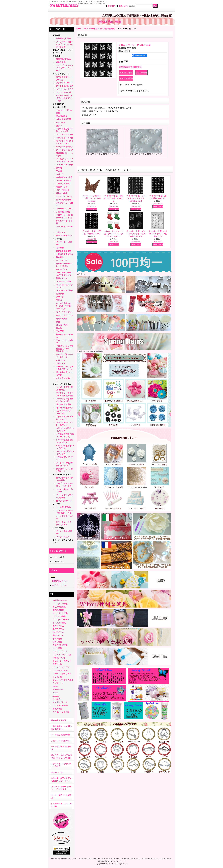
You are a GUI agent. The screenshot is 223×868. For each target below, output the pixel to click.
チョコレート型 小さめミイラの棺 (114, 198)
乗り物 (59, 168)
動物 (58, 322)
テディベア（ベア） (65, 196)
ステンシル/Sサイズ (64, 83)
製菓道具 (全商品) (64, 59)
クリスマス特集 (59, 607)
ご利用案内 (112, 6)
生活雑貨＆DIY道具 (64, 177)
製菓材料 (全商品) (64, 38)
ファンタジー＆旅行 (65, 165)
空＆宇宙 (60, 331)
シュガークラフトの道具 (63, 680)
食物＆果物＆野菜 (64, 119)
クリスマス (61, 232)
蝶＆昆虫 (60, 257)
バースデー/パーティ (61, 667)
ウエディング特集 (60, 645)
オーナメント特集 (60, 613)
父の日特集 (57, 642)
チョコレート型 (59, 107)
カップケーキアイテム (62, 475)
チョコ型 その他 (63, 212)
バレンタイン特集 (60, 604)
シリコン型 (57, 677)
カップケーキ (58, 683)
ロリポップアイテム (61, 671)
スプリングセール (60, 702)
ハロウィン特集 (59, 616)
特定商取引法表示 (59, 720)
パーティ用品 (58, 528)
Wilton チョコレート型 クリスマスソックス (114, 234)
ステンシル (57, 664)
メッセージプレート (65, 209)
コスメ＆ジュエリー (65, 135)
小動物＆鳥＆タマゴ (65, 254)
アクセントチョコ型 (61, 712)
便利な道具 (61, 62)
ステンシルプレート (61, 74)
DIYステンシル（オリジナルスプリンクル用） (65, 98)
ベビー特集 (57, 648)
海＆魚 (59, 328)
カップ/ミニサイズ (64, 501)
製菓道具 (56, 56)
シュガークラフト (60, 651)
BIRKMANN (58, 690)
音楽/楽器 (60, 294)
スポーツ (60, 174)
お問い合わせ (123, 6)
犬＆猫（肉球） (63, 325)
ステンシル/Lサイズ (64, 89)
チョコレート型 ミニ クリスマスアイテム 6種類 (137, 198)
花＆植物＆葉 (62, 116)
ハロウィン (61, 360)
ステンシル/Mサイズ (65, 86)
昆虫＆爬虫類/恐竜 (64, 200)
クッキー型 (58, 239)
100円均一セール (60, 600)
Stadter (55, 686)
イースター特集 (59, 623)
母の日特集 (57, 639)
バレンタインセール (61, 620)
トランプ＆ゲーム (64, 184)
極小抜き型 (57, 709)
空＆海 (59, 171)
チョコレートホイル (65, 236)
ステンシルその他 (64, 92)
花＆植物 (60, 248)
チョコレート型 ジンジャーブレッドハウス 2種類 (137, 234)
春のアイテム (58, 626)
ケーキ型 (56, 504)
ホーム (79, 29)
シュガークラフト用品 (62, 384)
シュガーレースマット (62, 661)
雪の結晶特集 (58, 610)
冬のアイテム (58, 635)
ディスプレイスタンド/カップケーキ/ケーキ (65, 68)
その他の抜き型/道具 (65, 408)
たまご (59, 126)
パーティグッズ (63, 537)
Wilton (55, 693)
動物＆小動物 (62, 193)
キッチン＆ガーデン (65, 147)
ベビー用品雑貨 (63, 190)
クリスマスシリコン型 (62, 655)
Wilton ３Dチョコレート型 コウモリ (92, 198)
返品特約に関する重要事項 (130, 67)
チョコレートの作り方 (60, 741)
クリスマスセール (60, 706)
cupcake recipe (57, 772)
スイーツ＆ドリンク (65, 150)
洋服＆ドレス (62, 278)
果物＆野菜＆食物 (64, 251)
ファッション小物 (64, 281)
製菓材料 (56, 35)
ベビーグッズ (62, 269)
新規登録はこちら (60, 581)
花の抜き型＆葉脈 (64, 404)
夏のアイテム (58, 629)
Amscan (56, 696)
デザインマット (59, 658)
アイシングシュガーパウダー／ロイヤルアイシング (65, 44)
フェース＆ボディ (64, 181)
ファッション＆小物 (65, 138)
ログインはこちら (60, 585)
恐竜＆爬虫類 (62, 319)
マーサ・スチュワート (62, 674)
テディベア (61, 309)
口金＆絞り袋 (58, 104)
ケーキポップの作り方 (60, 735)
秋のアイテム (58, 632)
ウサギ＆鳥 (61, 122)
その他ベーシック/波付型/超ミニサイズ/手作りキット (65, 349)
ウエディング (62, 187)
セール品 (56, 699)
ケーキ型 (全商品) (64, 507)
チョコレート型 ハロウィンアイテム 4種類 (158, 234)
